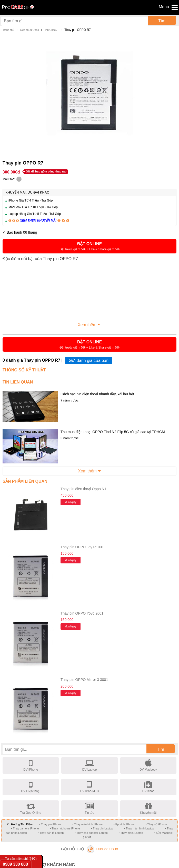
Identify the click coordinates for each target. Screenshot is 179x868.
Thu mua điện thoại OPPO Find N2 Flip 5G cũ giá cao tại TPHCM (113, 432)
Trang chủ (8, 30)
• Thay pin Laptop (102, 828)
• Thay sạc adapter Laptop (91, 833)
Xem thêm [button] (89, 324)
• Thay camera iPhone (25, 828)
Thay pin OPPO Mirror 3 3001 (84, 680)
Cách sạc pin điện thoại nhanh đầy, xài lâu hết (97, 394)
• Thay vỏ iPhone (156, 824)
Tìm (162, 21)
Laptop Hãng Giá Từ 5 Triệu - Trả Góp (35, 214)
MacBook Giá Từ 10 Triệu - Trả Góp (33, 207)
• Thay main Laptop (131, 833)
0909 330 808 (15, 864)
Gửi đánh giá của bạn (89, 360)
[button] (89, 246)
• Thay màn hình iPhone (87, 824)
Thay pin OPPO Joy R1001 (82, 547)
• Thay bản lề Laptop (51, 833)
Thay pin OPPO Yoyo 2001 (82, 613)
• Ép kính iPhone (124, 824)
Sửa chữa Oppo (29, 30)
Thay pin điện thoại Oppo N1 (83, 489)
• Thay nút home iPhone (65, 828)
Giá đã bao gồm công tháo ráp (46, 171)
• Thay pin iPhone (50, 824)
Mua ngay (71, 502)
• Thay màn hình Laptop (139, 828)
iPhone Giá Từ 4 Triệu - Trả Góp (31, 200)
